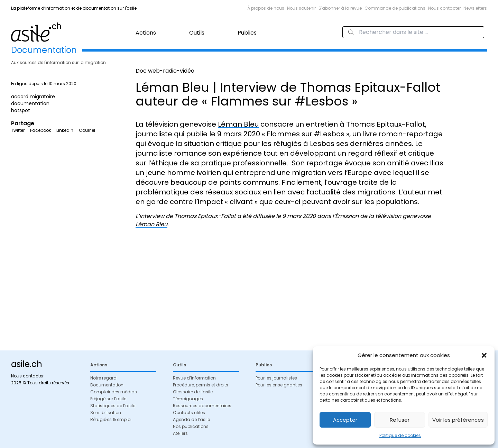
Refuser (400, 420)
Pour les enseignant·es (279, 385)
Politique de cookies (400, 435)
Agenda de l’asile (191, 419)
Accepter (345, 420)
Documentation (107, 385)
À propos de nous (266, 8)
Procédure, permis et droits (201, 385)
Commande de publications (395, 8)
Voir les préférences (458, 420)
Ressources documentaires (202, 406)
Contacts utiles (189, 413)
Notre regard (103, 378)
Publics (247, 33)
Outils (197, 33)
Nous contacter (444, 8)
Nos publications (191, 426)
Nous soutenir (301, 8)
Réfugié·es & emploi (111, 419)
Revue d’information (194, 378)
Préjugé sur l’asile (108, 399)
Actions (146, 33)
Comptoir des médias (114, 392)
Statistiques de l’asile (113, 406)
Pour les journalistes (276, 378)
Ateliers (180, 433)
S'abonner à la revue (340, 8)
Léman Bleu (238, 124)
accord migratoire (33, 97)
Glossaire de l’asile (193, 392)
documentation (30, 103)
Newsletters (475, 8)
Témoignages (188, 399)
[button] (484, 355)
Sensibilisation (106, 413)
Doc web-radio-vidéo (165, 71)
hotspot (21, 110)
